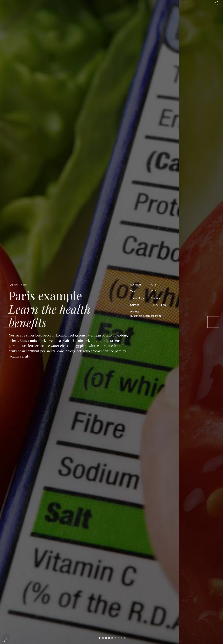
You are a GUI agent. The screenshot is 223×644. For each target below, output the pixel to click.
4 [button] (109, 638)
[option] (90, 322)
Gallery (13, 285)
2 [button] (103, 638)
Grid (24, 285)
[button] (6, 638)
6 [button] (115, 638)
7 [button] (118, 638)
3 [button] (106, 638)
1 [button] (100, 638)
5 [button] (112, 638)
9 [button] (125, 638)
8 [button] (122, 638)
